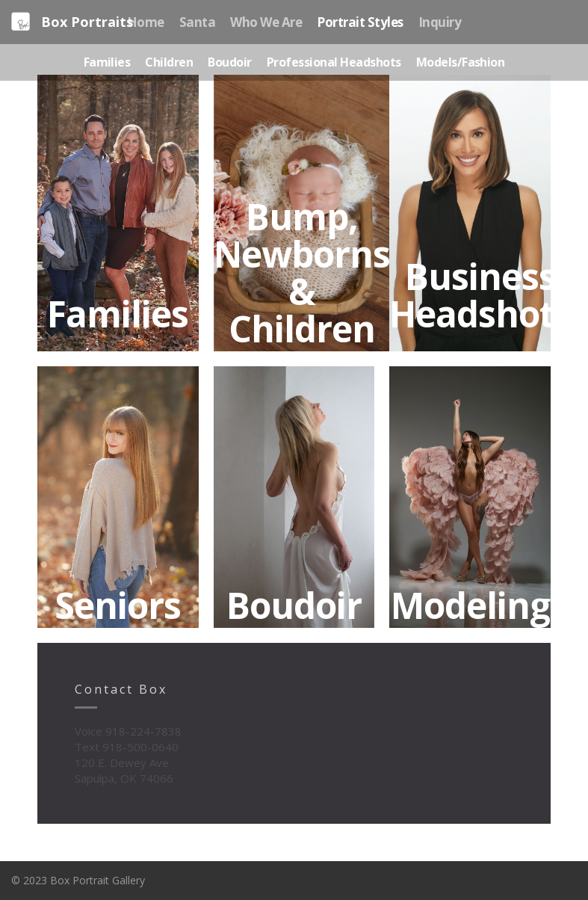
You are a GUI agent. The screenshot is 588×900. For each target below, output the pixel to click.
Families (107, 62)
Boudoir (229, 62)
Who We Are (266, 22)
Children (169, 62)
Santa (197, 22)
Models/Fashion (461, 62)
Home (146, 22)
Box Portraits (72, 22)
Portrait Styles (360, 22)
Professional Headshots (334, 62)
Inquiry (440, 22)
